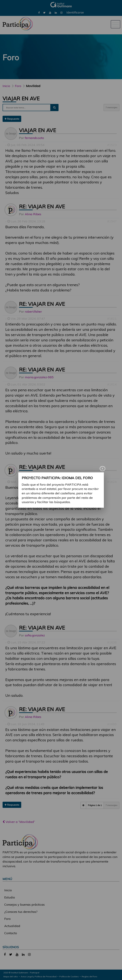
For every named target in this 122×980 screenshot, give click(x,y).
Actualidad (12, 926)
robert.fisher (33, 312)
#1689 (112, 724)
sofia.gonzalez (35, 635)
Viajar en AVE (21, 98)
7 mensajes (111, 107)
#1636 (112, 642)
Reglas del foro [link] (89, 976)
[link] (39, 12)
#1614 (112, 384)
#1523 (112, 145)
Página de (95, 805)
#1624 (112, 482)
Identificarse (75, 12)
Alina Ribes (33, 214)
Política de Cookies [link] (69, 976)
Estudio (10, 897)
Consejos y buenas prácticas (24, 905)
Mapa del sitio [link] (11, 976)
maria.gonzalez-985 (39, 377)
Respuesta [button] (12, 119)
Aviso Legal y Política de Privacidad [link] (39, 976)
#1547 (112, 221)
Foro (7, 919)
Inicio (6, 86)
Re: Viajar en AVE (42, 206)
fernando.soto (34, 138)
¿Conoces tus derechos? (21, 912)
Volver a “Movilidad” (19, 822)
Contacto (11, 933)
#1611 (112, 319)
